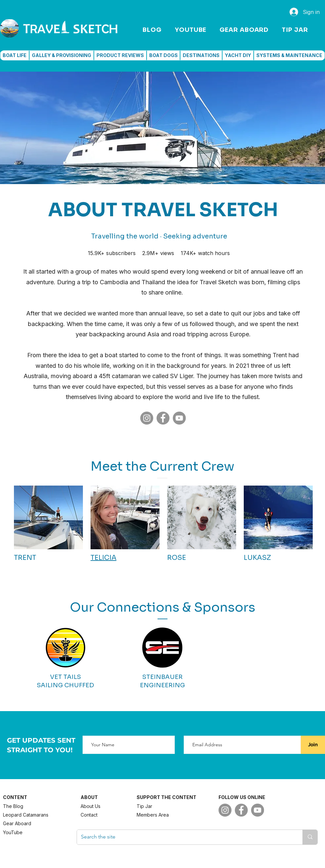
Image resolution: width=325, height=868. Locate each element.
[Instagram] (147, 418)
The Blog (13, 806)
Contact (89, 815)
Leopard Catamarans (26, 815)
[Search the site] (185, 837)
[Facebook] (163, 418)
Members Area (153, 815)
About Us (91, 806)
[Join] (313, 745)
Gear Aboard (17, 823)
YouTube (13, 832)
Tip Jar (144, 806)
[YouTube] (179, 418)
